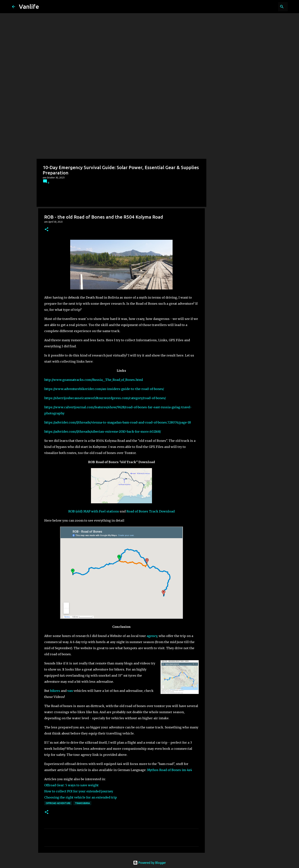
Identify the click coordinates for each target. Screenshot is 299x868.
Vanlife (29, 6)
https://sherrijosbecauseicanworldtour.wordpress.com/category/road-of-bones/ (105, 398)
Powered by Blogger (149, 863)
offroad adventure (58, 803)
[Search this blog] (268, 7)
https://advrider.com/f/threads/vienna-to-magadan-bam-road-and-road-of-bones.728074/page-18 (118, 422)
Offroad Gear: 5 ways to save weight (71, 785)
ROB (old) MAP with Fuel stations (94, 511)
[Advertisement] (149, 130)
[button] (47, 230)
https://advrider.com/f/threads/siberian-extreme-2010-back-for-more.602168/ (103, 432)
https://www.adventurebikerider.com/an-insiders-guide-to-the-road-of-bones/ (104, 389)
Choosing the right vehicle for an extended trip (81, 797)
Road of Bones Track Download (151, 511)
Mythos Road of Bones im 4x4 (170, 770)
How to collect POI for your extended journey (79, 791)
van (70, 691)
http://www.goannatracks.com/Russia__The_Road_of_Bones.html (94, 380)
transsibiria (82, 803)
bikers (55, 691)
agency (152, 636)
